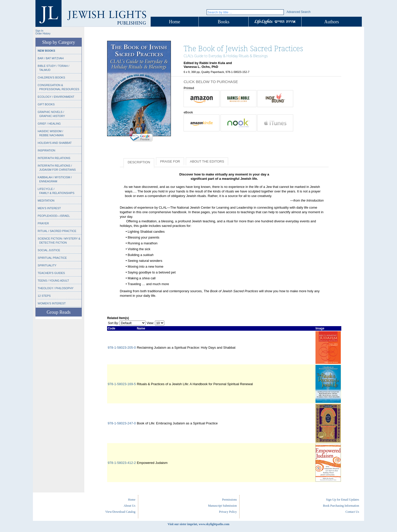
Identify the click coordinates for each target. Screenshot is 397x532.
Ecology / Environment (56, 97)
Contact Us (352, 512)
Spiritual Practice (52, 258)
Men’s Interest (49, 208)
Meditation (46, 201)
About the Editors (207, 161)
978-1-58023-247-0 (122, 423)
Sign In (39, 31)
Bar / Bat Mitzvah (51, 58)
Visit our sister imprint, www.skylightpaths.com (198, 524)
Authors (332, 22)
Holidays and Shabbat (55, 143)
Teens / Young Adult (53, 281)
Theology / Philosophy (56, 288)
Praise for (170, 161)
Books (224, 22)
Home (174, 22)
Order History (43, 34)
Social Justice (49, 250)
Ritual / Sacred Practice (57, 231)
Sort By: (113, 323)
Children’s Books (51, 77)
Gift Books (46, 104)
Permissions (229, 500)
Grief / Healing (49, 124)
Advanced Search (299, 12)
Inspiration (46, 150)
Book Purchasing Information (341, 506)
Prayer (43, 223)
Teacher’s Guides (51, 273)
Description (139, 162)
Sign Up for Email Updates (342, 500)
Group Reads (58, 312)
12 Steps (44, 296)
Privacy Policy (228, 512)
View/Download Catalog (120, 512)
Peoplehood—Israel (54, 216)
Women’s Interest (52, 303)
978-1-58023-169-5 (122, 384)
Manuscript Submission (223, 506)
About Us (129, 506)
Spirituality (47, 265)
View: (150, 323)
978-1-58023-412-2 (122, 463)
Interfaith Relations (54, 158)
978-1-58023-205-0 (122, 348)
